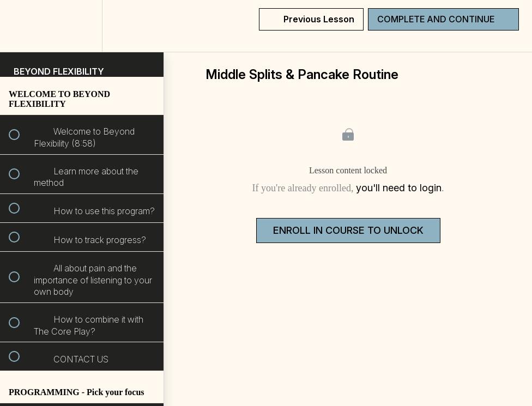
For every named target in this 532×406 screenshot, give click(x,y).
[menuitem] (82, 26)
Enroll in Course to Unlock (348, 230)
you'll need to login (399, 188)
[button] (20, 26)
